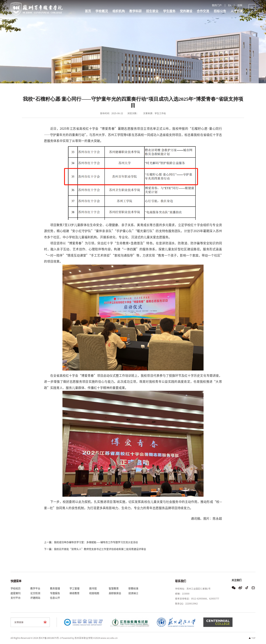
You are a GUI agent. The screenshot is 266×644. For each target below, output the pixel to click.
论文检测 (35, 593)
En (231, 6)
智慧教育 (114, 588)
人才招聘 (238, 11)
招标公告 (221, 11)
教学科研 (136, 11)
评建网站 (35, 598)
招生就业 (153, 11)
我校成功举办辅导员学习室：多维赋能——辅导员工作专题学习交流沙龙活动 (96, 543)
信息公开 (55, 598)
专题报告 (55, 593)
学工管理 (74, 588)
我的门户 (219, 6)
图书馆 (93, 588)
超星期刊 (16, 593)
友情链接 (19, 622)
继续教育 (74, 593)
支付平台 (16, 598)
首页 (88, 11)
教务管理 (55, 588)
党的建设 (187, 11)
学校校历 (16, 588)
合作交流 (204, 11)
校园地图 (94, 593)
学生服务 (170, 11)
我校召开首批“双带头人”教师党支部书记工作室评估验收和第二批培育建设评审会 (100, 550)
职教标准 (133, 588)
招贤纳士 (133, 593)
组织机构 (119, 11)
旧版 (240, 6)
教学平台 (35, 588)
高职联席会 (115, 593)
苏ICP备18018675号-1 (50, 638)
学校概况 (102, 11)
